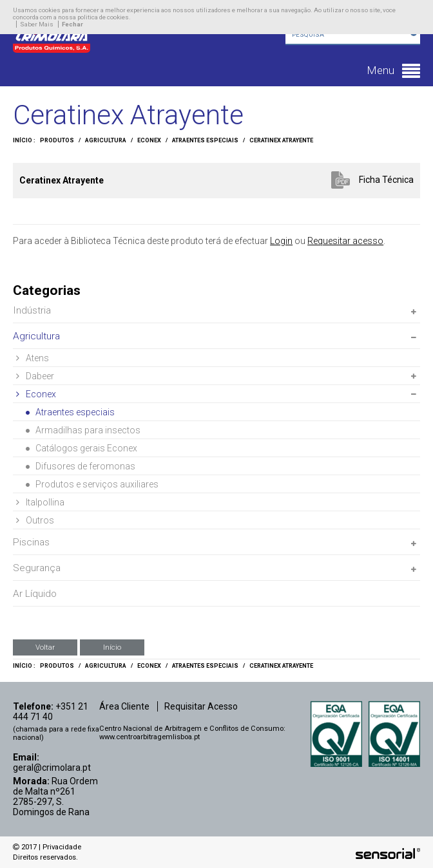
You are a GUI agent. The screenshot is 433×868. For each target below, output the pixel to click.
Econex (149, 140)
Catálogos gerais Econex (82, 448)
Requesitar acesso (345, 241)
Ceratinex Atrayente (281, 140)
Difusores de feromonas (81, 466)
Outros (35, 520)
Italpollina (40, 502)
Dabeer (35, 376)
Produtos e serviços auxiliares (92, 484)
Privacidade (62, 847)
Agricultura (106, 140)
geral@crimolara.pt (52, 768)
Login (281, 241)
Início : (24, 140)
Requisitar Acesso (201, 706)
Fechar (72, 24)
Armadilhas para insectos (83, 430)
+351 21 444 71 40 (51, 712)
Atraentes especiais (205, 140)
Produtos (57, 140)
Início (112, 647)
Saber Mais (37, 24)
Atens (33, 358)
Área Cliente (124, 706)
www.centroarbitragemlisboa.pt (149, 737)
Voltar (45, 647)
